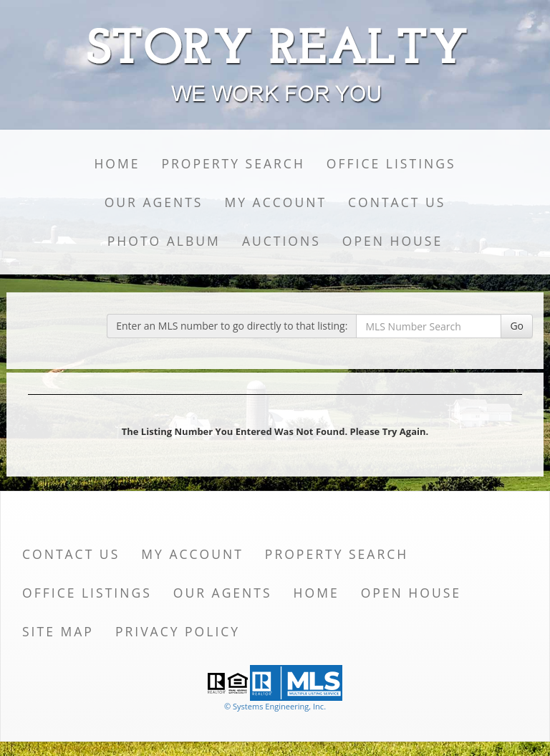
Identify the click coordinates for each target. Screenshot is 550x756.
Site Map (58, 631)
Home (117, 163)
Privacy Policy (178, 631)
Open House (392, 241)
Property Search (233, 163)
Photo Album (164, 241)
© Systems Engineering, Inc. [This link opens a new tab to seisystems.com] (275, 706)
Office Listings (391, 163)
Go (517, 326)
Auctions (281, 241)
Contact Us (397, 202)
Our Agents (154, 202)
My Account (275, 202)
